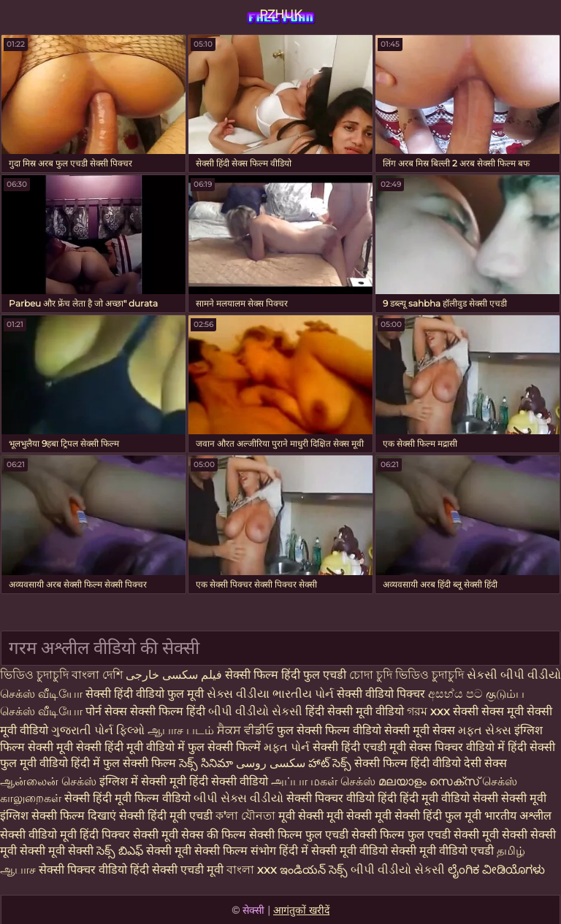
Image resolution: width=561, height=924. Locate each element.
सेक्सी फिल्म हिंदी (168, 711)
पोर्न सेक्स (108, 711)
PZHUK (280, 14)
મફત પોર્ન (287, 747)
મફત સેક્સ (485, 730)
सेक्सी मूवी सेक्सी (491, 835)
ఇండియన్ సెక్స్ (314, 870)
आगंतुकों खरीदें (301, 910)
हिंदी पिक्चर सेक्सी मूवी (129, 835)
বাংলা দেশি (99, 675)
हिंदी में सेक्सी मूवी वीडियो (333, 851)
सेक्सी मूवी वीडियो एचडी (444, 851)
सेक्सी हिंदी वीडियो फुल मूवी (146, 694)
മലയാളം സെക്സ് (429, 781)
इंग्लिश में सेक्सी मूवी (143, 781)
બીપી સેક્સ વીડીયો (238, 798)
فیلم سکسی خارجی (175, 675)
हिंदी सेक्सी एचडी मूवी (177, 870)
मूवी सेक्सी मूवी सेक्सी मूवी (336, 816)
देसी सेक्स (485, 763)
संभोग (263, 851)
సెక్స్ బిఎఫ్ (120, 851)
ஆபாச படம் (181, 730)
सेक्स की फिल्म (215, 835)
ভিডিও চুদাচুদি (36, 675)
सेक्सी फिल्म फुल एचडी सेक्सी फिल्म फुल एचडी (350, 835)
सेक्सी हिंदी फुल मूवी (438, 816)
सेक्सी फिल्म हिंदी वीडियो (408, 763)
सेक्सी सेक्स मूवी (488, 711)
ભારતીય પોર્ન (303, 694)
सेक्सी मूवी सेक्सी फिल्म (197, 851)
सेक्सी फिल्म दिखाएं (75, 816)
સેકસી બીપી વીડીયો (514, 675)
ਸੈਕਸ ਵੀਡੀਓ (245, 730)
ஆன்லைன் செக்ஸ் (48, 781)
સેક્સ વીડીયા (238, 694)
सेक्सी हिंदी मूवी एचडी (166, 816)
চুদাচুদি (449, 675)
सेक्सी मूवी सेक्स (420, 730)
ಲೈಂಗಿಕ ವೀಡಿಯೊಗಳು (496, 870)
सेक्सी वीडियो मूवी (40, 835)
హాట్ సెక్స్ (330, 763)
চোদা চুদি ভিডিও (389, 675)
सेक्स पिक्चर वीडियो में (457, 747)
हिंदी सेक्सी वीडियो (229, 781)
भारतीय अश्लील (518, 816)
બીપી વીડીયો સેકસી (257, 711)
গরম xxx (428, 711)
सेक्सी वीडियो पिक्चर (382, 694)
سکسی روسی (271, 763)
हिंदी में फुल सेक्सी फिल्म (123, 763)
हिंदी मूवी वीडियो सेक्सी (449, 798)
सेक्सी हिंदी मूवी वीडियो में (130, 747)
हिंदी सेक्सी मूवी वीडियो (356, 711)
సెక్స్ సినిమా (206, 763)
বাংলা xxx (252, 870)
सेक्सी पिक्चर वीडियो (83, 870)
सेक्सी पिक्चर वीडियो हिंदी (343, 798)
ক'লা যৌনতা (245, 816)
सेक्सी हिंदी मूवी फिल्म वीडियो (129, 798)
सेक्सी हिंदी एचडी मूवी (359, 747)
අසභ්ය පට (457, 694)
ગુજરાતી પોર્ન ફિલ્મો (98, 730)
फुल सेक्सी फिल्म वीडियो (329, 730)
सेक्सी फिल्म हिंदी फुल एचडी (286, 675)
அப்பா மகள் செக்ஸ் (323, 781)
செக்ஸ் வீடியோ (41, 694)
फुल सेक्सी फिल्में (224, 747)
